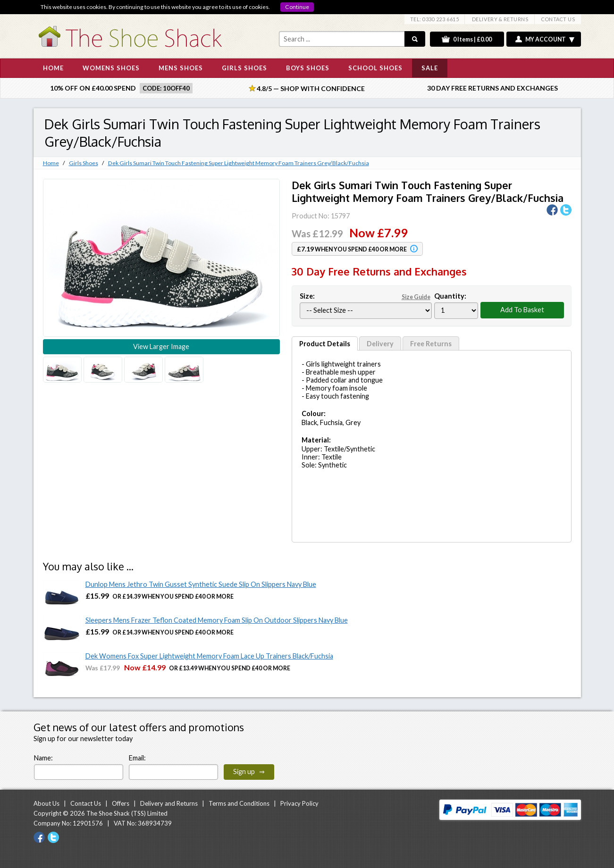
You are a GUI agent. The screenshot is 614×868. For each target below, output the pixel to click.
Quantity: (450, 296)
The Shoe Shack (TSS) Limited (127, 813)
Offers (121, 803)
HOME (53, 68)
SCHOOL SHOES (375, 68)
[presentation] (352, 761)
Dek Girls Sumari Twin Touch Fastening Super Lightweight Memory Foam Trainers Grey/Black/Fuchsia (239, 163)
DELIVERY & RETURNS (500, 19)
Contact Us (86, 803)
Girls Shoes (84, 163)
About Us (46, 803)
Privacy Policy (299, 803)
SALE (430, 68)
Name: (43, 758)
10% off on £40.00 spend (93, 88)
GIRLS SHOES (244, 68)
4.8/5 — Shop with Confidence (307, 88)
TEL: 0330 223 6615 (435, 19)
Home (51, 163)
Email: (137, 758)
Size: (366, 296)
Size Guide (416, 297)
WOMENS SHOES (111, 68)
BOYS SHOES (308, 68)
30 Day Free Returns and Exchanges (492, 88)
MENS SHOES (181, 68)
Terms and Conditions (239, 803)
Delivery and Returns (169, 803)
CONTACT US (558, 19)
